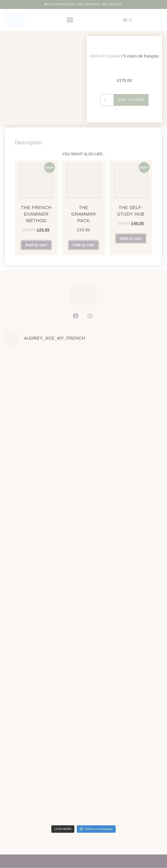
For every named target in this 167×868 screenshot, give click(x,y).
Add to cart (131, 100)
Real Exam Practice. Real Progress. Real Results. (83, 4)
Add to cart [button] (36, 245)
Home (95, 55)
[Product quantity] (106, 100)
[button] (70, 20)
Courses (112, 55)
